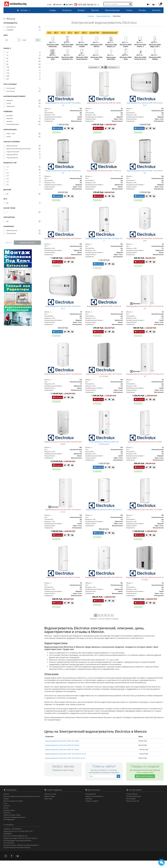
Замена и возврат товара (12, 822)
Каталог (22, 10)
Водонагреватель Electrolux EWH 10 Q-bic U (104, 178)
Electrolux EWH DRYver (96, 47)
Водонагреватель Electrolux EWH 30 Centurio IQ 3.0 (145, 315)
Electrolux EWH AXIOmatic (53, 47)
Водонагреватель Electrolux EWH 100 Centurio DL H (145, 111)
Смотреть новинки (145, 784)
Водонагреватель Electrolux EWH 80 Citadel (104, 110)
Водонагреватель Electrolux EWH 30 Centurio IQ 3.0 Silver (145, 586)
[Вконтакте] (18, 863)
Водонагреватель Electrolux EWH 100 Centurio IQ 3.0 (63, 518)
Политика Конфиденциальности (14, 825)
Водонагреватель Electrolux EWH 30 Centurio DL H (63, 315)
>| (112, 623)
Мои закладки (131, 806)
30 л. (56, 33)
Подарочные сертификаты (94, 804)
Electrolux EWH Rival (126, 63)
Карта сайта (48, 806)
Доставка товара (9, 818)
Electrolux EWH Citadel (82, 47)
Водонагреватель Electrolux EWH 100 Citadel (145, 517)
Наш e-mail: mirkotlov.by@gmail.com (16, 843)
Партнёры (89, 806)
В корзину (57, 136)
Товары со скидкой (92, 808)
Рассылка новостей (133, 808)
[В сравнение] (72, 136)
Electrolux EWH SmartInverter (82, 64)
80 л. (77, 33)
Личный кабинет (132, 801)
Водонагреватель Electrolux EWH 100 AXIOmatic (104, 585)
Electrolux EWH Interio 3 (140, 47)
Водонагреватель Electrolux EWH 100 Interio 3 (104, 517)
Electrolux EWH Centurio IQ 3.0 (140, 64)
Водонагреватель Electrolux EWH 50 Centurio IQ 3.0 (145, 383)
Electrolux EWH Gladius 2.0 (111, 47)
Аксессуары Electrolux (111, 63)
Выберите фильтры (27, 243)
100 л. (84, 33)
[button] (160, 4)
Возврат (81, 10)
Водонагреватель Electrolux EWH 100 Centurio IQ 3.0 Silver (104, 383)
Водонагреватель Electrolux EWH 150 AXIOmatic (63, 246)
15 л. (63, 33)
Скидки (53, 10)
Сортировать (94, 75)
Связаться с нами (50, 801)
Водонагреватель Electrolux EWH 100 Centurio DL (145, 179)
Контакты (156, 10)
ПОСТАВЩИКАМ (9, 827)
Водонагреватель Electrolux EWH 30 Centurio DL (63, 179)
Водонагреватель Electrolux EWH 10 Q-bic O (104, 314)
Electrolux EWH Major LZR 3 (155, 47)
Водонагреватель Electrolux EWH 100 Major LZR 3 (104, 247)
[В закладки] (69, 136)
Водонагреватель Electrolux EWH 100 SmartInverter (104, 450)
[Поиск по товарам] (131, 4)
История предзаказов (133, 804)
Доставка (68, 4)
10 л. (49, 33)
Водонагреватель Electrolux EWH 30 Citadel (145, 449)
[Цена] (10, 40)
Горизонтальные (109, 33)
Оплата (57, 4)
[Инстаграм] (6, 863)
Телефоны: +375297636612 (12, 836)
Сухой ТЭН (94, 33)
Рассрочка (67, 10)
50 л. (70, 33)
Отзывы (142, 10)
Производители (91, 801)
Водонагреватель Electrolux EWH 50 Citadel (63, 585)
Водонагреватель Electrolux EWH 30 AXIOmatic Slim (145, 247)
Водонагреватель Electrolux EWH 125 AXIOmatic (63, 381)
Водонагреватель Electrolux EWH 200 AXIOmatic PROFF (63, 450)
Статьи (129, 10)
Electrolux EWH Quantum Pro (67, 64)
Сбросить (9, 243)
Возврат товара (50, 804)
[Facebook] (12, 863)
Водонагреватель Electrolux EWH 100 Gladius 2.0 (63, 111)
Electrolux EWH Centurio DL (67, 47)
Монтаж (95, 10)
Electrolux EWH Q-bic (53, 63)
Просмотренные (112, 10)
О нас (50, 4)
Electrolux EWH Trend (97, 63)
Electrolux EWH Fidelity (155, 63)
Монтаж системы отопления (13, 808)
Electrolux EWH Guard (126, 47)
